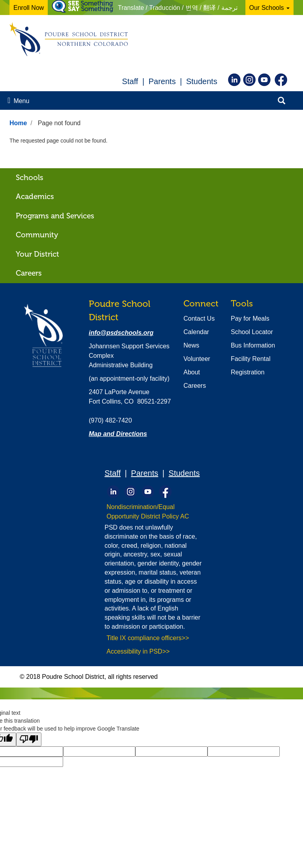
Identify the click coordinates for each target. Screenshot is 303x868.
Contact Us (199, 318)
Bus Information (253, 345)
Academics (35, 196)
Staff (130, 81)
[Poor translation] (29, 739)
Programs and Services (55, 216)
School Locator (252, 332)
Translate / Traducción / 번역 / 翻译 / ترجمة (178, 8)
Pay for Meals (250, 318)
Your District (37, 254)
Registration (248, 372)
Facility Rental (251, 359)
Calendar (196, 332)
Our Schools (269, 8)
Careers (29, 273)
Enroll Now (29, 8)
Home (18, 123)
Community (37, 235)
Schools (30, 178)
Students (202, 81)
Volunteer (197, 359)
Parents (162, 81)
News (191, 345)
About (192, 372)
